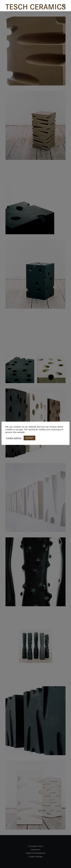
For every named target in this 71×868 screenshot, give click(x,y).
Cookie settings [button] (14, 438)
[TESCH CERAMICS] (35, 6)
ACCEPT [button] (29, 438)
